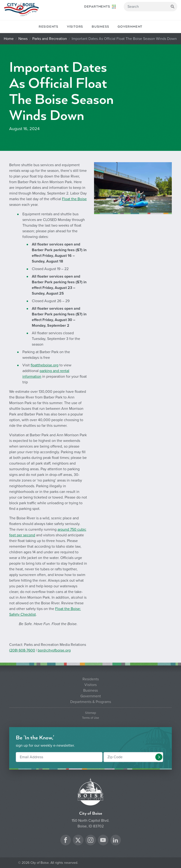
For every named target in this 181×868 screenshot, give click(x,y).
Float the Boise (74, 199)
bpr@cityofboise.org (54, 650)
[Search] (150, 7)
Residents (48, 27)
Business (100, 27)
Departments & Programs (91, 702)
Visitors (75, 27)
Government (130, 27)
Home (9, 39)
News (23, 39)
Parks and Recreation (50, 39)
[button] (159, 757)
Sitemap (90, 713)
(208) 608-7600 (22, 650)
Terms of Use (90, 718)
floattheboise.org (45, 365)
